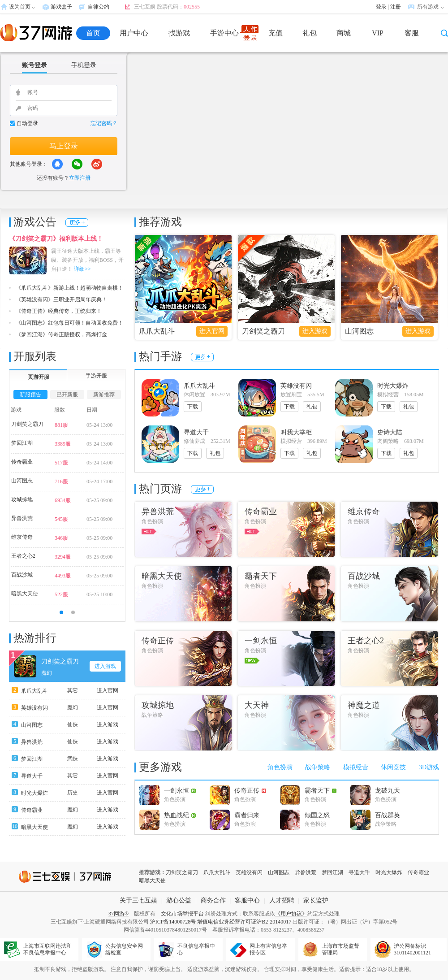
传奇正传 (250, 791)
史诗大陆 (390, 432)
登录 (381, 7)
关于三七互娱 (138, 900)
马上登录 (64, 146)
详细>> (82, 269)
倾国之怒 (317, 815)
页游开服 (39, 377)
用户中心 (134, 33)
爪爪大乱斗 (157, 331)
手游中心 (224, 33)
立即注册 (80, 178)
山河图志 (359, 331)
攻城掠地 (22, 499)
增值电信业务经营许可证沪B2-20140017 (244, 922)
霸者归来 (247, 815)
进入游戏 (315, 331)
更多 (77, 223)
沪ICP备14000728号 (173, 922)
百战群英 (388, 815)
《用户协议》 (291, 914)
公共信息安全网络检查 (124, 949)
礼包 (310, 33)
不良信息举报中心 (196, 949)
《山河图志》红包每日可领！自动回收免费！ (69, 323)
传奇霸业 (22, 462)
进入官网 (212, 331)
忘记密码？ (104, 123)
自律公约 (99, 7)
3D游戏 (429, 767)
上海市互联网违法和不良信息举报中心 (47, 949)
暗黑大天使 (25, 594)
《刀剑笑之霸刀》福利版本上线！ (56, 239)
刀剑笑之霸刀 (263, 331)
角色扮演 (280, 767)
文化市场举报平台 (182, 914)
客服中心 (247, 900)
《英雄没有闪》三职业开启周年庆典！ (61, 299)
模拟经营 (356, 767)
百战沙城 (22, 575)
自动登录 (27, 123)
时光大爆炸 (34, 793)
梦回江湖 (22, 443)
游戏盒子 (61, 7)
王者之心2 (23, 556)
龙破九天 (388, 791)
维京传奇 (22, 537)
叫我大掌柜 (296, 432)
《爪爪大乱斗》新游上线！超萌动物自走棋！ (69, 288)
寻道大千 (32, 776)
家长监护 (316, 900)
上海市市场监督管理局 (340, 949)
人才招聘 (282, 900)
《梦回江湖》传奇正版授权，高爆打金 (61, 334)
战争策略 (318, 767)
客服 (412, 33)
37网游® (118, 914)
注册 (396, 7)
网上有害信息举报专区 (268, 949)
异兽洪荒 (22, 518)
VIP (378, 33)
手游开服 (96, 376)
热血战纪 (180, 815)
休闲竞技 (393, 767)
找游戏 (179, 33)
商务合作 (213, 900)
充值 (276, 33)
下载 (193, 407)
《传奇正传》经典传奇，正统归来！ (59, 311)
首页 (93, 33)
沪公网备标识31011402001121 (412, 949)
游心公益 (179, 900)
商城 (344, 33)
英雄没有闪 (34, 708)
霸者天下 (321, 791)
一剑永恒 (180, 791)
